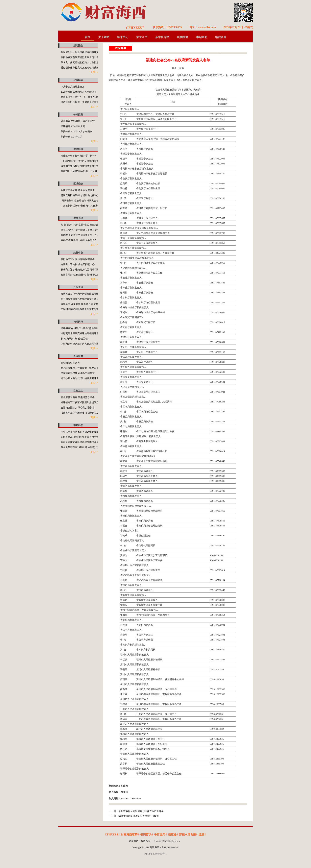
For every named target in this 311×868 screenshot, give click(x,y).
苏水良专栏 (162, 37)
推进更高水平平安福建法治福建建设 (80, 333)
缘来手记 (123, 37)
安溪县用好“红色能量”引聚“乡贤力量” (81, 275)
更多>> (94, 72)
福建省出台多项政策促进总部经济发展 (139, 816)
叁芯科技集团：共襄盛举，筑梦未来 (80, 368)
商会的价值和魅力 (70, 363)
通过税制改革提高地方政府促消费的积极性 (83, 68)
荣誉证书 (142, 37)
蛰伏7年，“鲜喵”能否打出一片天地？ (80, 171)
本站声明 (202, 37)
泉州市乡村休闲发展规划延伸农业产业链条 (141, 811)
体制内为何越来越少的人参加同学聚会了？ (83, 344)
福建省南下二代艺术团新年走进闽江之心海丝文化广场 (89, 402)
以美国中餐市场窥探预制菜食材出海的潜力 (83, 166)
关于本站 (104, 37)
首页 (87, 37)
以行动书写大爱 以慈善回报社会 (78, 259)
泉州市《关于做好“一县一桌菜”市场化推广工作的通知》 (90, 97)
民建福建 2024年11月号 (73, 126)
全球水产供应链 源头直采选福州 (78, 190)
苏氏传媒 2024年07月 (72, 137)
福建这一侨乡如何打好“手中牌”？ (78, 156)
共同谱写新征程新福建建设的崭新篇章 (81, 52)
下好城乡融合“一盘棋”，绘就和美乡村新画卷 (84, 161)
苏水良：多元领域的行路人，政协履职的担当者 (86, 62)
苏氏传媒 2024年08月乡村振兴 (76, 132)
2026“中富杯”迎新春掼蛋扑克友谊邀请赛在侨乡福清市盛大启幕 (94, 309)
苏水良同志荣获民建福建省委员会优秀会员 (83, 442)
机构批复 (183, 37)
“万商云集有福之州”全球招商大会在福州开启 (84, 201)
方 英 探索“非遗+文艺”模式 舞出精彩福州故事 (85, 225)
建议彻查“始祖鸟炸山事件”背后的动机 (81, 328)
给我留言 (221, 37)
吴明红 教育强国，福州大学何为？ (79, 240)
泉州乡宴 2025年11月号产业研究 (78, 121)
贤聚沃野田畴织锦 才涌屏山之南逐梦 (80, 195)
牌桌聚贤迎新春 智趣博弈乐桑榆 (78, 397)
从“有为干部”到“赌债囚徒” (75, 339)
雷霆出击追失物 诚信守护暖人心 (78, 264)
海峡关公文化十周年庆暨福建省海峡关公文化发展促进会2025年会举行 (98, 294)
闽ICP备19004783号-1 (156, 854)
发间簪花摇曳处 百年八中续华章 (78, 373)
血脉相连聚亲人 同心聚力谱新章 (78, 408)
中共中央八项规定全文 (73, 87)
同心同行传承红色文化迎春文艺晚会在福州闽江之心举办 (90, 299)
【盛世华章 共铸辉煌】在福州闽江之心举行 (84, 413)
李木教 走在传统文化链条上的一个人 (80, 235)
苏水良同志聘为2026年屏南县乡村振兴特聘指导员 (87, 437)
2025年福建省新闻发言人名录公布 (79, 92)
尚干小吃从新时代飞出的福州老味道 (80, 378)
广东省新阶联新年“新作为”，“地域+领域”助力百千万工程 (91, 206)
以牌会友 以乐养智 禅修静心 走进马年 (81, 304)
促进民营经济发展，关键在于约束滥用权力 (83, 102)
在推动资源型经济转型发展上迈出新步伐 (82, 57)
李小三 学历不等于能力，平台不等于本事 (82, 230)
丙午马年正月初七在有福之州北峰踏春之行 (83, 432)
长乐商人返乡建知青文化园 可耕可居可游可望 (85, 270)
